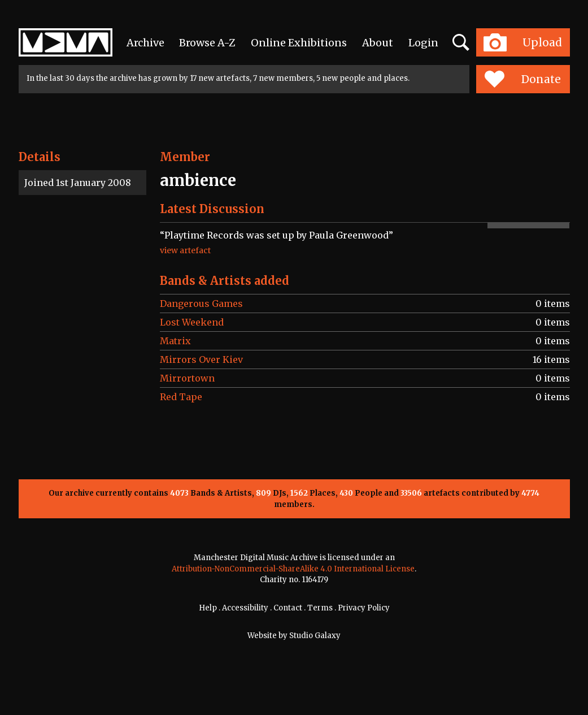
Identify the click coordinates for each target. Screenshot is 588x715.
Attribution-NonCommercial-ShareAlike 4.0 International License (293, 569)
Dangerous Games (201, 304)
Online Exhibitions (299, 43)
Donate (523, 79)
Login (423, 43)
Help (208, 608)
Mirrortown (187, 378)
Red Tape (181, 397)
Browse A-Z (207, 43)
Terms (320, 608)
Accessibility (245, 608)
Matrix (175, 341)
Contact (288, 608)
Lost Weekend (192, 322)
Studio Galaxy (315, 636)
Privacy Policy (364, 608)
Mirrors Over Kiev (201, 359)
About (378, 43)
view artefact (185, 250)
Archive (145, 43)
